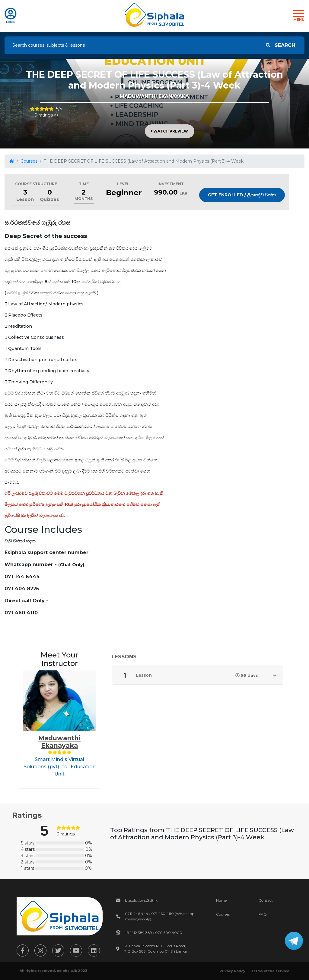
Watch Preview (170, 131)
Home (221, 900)
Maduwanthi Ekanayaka (59, 742)
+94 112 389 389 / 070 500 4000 (154, 933)
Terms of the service (270, 971)
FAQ (263, 914)
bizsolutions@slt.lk (141, 900)
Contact (266, 900)
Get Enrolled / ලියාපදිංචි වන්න (242, 195)
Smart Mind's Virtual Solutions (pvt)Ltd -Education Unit (60, 767)
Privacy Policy (232, 971)
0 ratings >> (47, 115)
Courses (29, 161)
